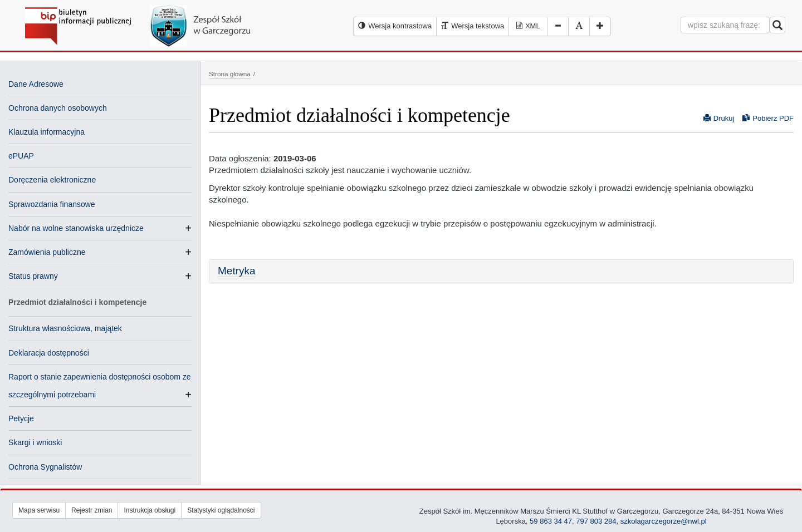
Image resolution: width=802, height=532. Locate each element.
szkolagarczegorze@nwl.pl (664, 521)
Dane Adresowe (36, 84)
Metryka (237, 271)
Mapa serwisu (39, 510)
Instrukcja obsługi (150, 510)
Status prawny (33, 276)
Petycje (21, 418)
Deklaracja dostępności (49, 353)
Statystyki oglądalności (221, 510)
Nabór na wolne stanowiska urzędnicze (76, 228)
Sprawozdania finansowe (52, 204)
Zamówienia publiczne (47, 252)
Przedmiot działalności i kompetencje (77, 302)
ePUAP (21, 156)
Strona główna (230, 74)
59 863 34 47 (551, 521)
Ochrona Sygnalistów (45, 467)
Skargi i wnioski (35, 442)
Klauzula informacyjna (47, 132)
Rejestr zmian (92, 510)
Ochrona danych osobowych (58, 108)
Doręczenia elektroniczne (52, 180)
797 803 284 (596, 521)
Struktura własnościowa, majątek (65, 328)
